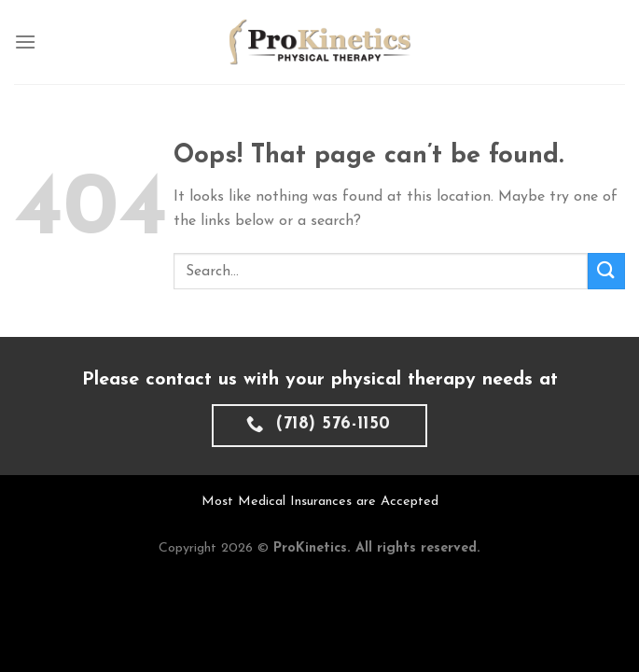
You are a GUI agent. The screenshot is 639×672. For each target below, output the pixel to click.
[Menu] (25, 42)
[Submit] (606, 271)
